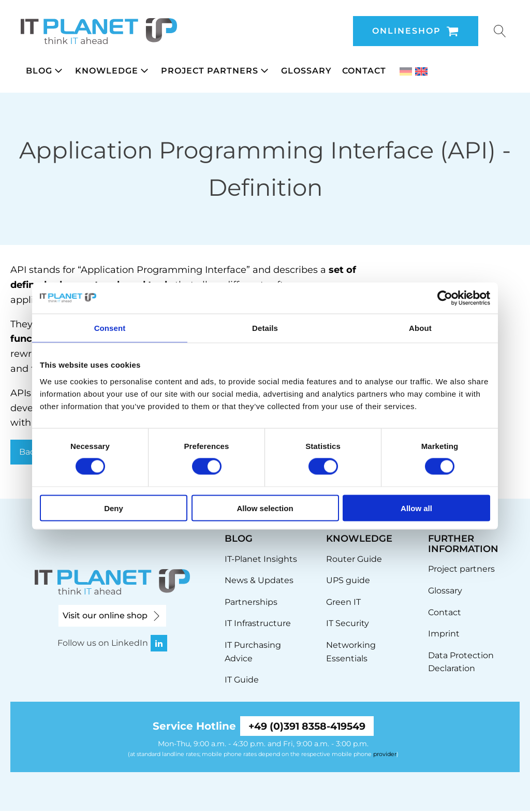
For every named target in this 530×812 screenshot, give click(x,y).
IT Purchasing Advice (253, 652)
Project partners (461, 569)
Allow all (416, 508)
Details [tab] (265, 328)
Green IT (343, 602)
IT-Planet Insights (261, 559)
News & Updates (259, 580)
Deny (114, 508)
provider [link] (385, 755)
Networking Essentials (351, 652)
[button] (45, 71)
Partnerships (251, 602)
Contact (445, 612)
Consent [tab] (110, 328)
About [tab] (420, 328)
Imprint (444, 634)
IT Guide (242, 680)
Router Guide (354, 559)
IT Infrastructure (258, 623)
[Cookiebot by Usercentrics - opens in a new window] (445, 298)
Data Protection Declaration (461, 662)
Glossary (445, 591)
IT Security (348, 623)
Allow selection (265, 508)
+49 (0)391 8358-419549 (307, 727)
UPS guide (348, 580)
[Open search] (500, 31)
